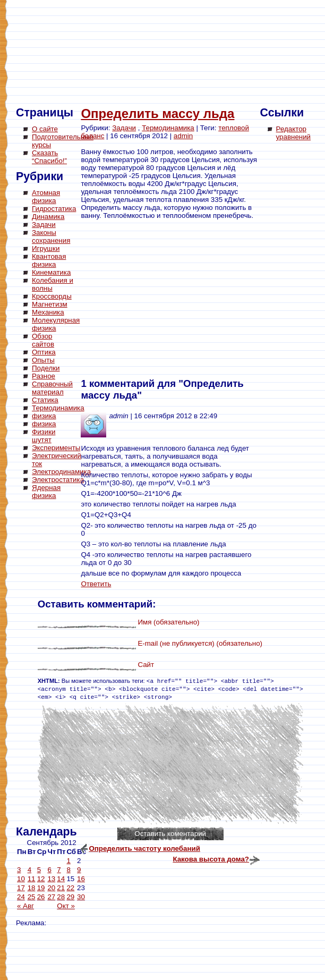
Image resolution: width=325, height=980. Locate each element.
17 (21, 888)
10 (21, 879)
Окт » (66, 906)
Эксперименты (56, 448)
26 (41, 897)
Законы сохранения (51, 236)
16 (81, 879)
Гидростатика (54, 209)
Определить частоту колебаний (144, 848)
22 (70, 888)
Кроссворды (52, 296)
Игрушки (46, 248)
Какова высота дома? (211, 859)
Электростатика (58, 480)
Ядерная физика (46, 492)
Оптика (44, 352)
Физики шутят (44, 436)
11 (32, 879)
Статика (45, 400)
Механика (48, 312)
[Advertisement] (58, 664)
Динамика (48, 217)
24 (21, 897)
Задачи (44, 225)
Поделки (46, 368)
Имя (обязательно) (168, 622)
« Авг (25, 906)
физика (44, 416)
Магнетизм (50, 304)
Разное (44, 376)
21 (61, 888)
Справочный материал (52, 388)
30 (81, 897)
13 (51, 879)
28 (61, 897)
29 (70, 897)
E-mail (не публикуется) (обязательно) (200, 643)
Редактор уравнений (293, 133)
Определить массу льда (157, 113)
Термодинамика (58, 408)
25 (32, 897)
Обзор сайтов (43, 340)
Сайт (146, 665)
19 (41, 888)
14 (61, 879)
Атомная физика (46, 197)
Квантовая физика (49, 260)
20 (51, 888)
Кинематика (51, 272)
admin (183, 136)
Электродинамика (61, 472)
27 (51, 897)
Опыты (43, 360)
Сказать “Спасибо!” (49, 157)
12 (41, 879)
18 (32, 888)
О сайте (45, 129)
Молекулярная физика (56, 324)
